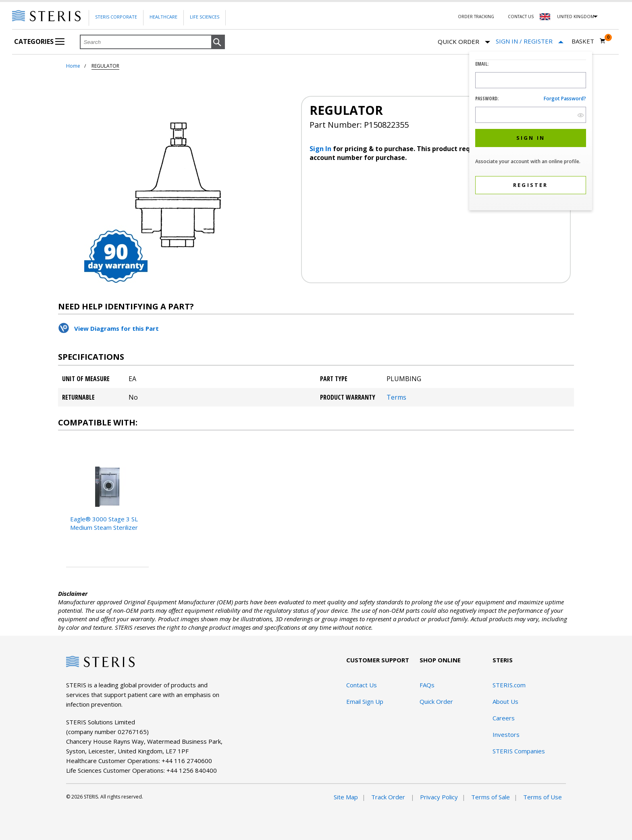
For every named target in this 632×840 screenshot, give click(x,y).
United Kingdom (576, 17)
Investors (506, 734)
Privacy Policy (439, 797)
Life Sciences (205, 17)
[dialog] (531, 132)
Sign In (321, 149)
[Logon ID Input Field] (531, 80)
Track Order (389, 797)
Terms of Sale (491, 797)
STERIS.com (509, 685)
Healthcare (163, 17)
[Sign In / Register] (530, 41)
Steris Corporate (116, 17)
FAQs (427, 685)
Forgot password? (565, 99)
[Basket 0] (589, 41)
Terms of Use (543, 797)
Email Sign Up (365, 701)
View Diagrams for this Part (116, 328)
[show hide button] (581, 115)
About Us (505, 701)
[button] (218, 42)
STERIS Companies (519, 751)
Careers (504, 718)
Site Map (346, 797)
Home (73, 66)
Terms (396, 397)
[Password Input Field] (531, 115)
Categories (39, 41)
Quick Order (464, 42)
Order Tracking (476, 17)
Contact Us (521, 17)
